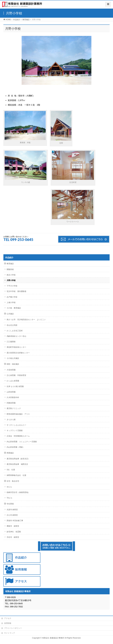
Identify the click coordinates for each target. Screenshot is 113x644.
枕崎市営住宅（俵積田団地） (18, 492)
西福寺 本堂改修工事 (15, 521)
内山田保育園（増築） (16, 447)
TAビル (9, 498)
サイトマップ (9, 633)
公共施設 (10, 314)
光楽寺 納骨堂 (12, 510)
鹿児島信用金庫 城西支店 (17, 464)
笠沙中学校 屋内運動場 (16, 291)
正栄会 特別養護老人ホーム (18, 436)
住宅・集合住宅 (13, 481)
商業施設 (10, 453)
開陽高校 (10, 269)
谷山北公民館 (12, 325)
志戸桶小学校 (12, 297)
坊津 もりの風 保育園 (15, 386)
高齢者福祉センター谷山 (16, 336)
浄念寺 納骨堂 (13, 537)
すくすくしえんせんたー (16, 425)
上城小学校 (11, 302)
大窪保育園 (11, 370)
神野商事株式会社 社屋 (16, 475)
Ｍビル (9, 487)
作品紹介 (9, 258)
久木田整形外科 (13, 397)
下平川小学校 (12, 286)
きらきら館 (11, 420)
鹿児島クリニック (14, 408)
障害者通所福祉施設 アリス (18, 414)
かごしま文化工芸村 (15, 331)
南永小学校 (11, 275)
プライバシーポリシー (13, 628)
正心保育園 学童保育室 (16, 375)
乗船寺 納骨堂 (13, 526)
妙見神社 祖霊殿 (14, 532)
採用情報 (8, 623)
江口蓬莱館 (11, 342)
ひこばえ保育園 (13, 381)
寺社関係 (10, 504)
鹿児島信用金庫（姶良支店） (18, 459)
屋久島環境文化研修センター (18, 353)
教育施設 (10, 264)
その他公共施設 (13, 358)
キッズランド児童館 (15, 431)
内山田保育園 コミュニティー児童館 (22, 442)
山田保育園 (11, 392)
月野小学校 (11, 280)
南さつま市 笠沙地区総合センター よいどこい (26, 320)
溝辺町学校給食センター (16, 347)
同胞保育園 (11, 403)
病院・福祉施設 (13, 364)
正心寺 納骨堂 (12, 515)
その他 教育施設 (14, 308)
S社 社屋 (11, 470)
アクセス (8, 618)
